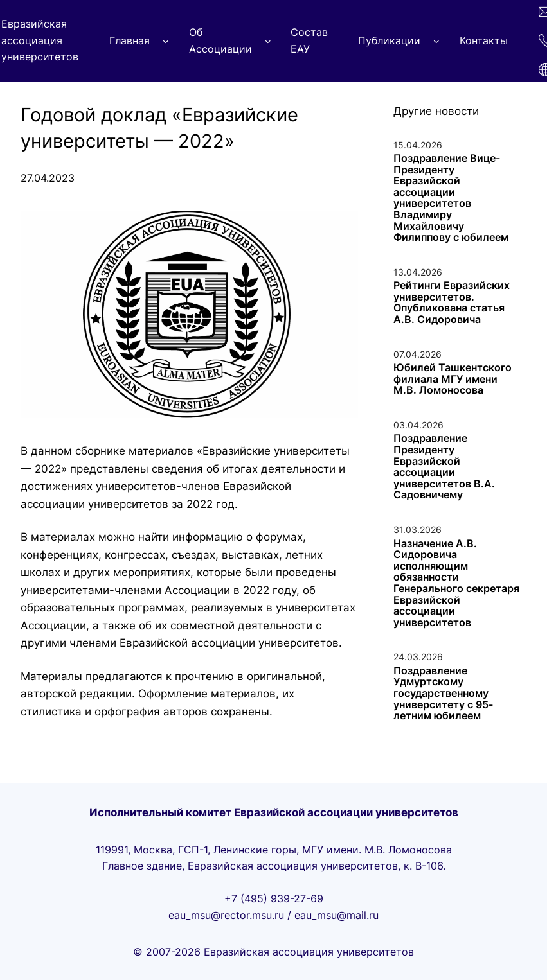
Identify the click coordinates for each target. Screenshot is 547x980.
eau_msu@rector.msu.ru (226, 915)
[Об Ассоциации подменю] (268, 41)
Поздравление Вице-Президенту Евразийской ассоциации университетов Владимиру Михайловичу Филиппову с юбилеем (451, 198)
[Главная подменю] (166, 41)
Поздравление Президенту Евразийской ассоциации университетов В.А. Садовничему (444, 467)
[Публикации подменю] (436, 41)
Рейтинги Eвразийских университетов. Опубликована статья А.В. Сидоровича (452, 302)
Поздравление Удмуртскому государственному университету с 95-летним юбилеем (443, 694)
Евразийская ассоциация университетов (40, 40)
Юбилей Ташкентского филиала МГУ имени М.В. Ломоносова (453, 379)
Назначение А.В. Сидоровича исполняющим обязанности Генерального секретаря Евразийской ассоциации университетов (456, 583)
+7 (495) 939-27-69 (274, 898)
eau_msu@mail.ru (336, 915)
